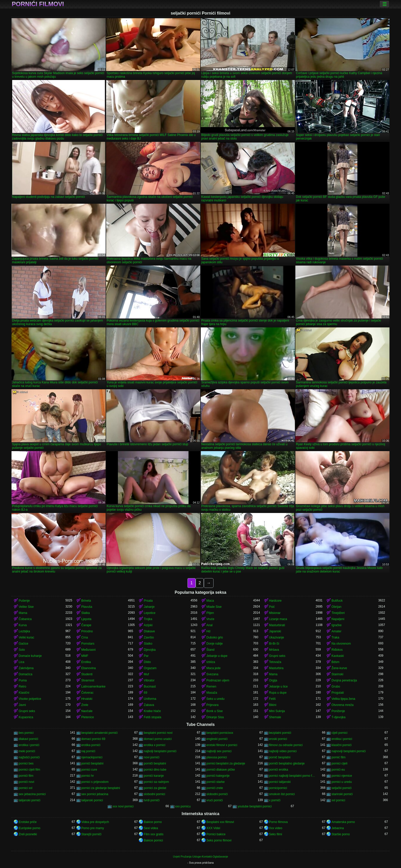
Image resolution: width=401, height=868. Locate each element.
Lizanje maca (278, 619)
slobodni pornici (154, 794)
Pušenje (24, 601)
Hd (208, 631)
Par (146, 656)
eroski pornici (278, 739)
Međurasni (88, 650)
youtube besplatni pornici (255, 806)
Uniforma (150, 699)
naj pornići (88, 751)
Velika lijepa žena (343, 699)
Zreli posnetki (28, 834)
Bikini (273, 705)
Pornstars (88, 644)
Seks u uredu (215, 699)
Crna (85, 637)
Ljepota (86, 619)
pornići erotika (279, 770)
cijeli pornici (339, 733)
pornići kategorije (218, 776)
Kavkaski (338, 656)
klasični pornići (341, 745)
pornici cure (89, 770)
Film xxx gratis (154, 834)
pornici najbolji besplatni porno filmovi (292, 776)
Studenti (87, 674)
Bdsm (335, 662)
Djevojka (150, 650)
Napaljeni (338, 619)
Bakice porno (153, 822)
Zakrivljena (26, 668)
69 (145, 693)
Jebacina (338, 828)
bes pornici (26, 733)
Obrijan (336, 607)
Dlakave (149, 631)
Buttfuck (337, 601)
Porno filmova (278, 822)
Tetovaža (275, 662)
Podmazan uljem (218, 680)
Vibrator (149, 680)
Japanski (275, 631)
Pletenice (88, 717)
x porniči (275, 800)
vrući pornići (215, 800)
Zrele (85, 705)
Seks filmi (276, 834)
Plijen (210, 613)
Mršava (274, 650)
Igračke (336, 625)
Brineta (86, 601)
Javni (22, 705)
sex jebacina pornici (32, 794)
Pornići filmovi (38, 4)
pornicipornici (278, 788)
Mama (23, 613)
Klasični (24, 693)
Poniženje (338, 711)
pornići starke (215, 782)
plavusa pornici (217, 757)
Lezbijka (24, 631)
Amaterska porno (343, 822)
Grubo (336, 687)
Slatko (148, 644)
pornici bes (26, 763)
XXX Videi (213, 828)
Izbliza (211, 662)
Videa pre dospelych (95, 822)
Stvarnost (88, 680)
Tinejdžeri (338, 613)
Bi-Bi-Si (274, 644)
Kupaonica (26, 717)
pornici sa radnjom (156, 782)
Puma (23, 680)
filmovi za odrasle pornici (286, 745)
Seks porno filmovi (219, 840)
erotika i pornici (342, 739)
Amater (336, 631)
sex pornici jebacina (95, 794)
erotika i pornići (29, 745)
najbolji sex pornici (219, 751)
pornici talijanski (280, 782)
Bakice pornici (153, 840)
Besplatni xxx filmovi (220, 822)
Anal (209, 625)
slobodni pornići (217, 794)
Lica (21, 662)
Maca (210, 601)
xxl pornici (338, 800)
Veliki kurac (26, 637)
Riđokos (337, 650)
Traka (335, 637)
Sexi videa (151, 828)
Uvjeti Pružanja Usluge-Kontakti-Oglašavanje (200, 856)
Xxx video (276, 828)
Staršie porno (341, 834)
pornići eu (338, 770)
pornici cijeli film (29, 770)
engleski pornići (217, 739)
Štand (210, 650)
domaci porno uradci (158, 739)
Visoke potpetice (30, 699)
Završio (149, 637)
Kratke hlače (152, 711)
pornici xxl (25, 788)
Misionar (275, 613)
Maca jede (213, 668)
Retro (22, 687)
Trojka (148, 619)
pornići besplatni (92, 763)
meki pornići (27, 751)
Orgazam (150, 668)
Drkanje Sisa (215, 717)
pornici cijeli (339, 763)
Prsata (148, 601)
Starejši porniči (91, 834)
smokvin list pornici (282, 794)
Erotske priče (28, 822)
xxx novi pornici (123, 806)
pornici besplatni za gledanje (226, 763)
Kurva (23, 625)
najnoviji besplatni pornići (348, 751)
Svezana (212, 674)
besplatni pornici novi (158, 733)
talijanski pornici (92, 800)
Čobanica (25, 619)
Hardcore (275, 601)
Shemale (275, 717)
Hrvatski (87, 699)
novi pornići (152, 757)
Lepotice (149, 613)
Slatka (86, 613)
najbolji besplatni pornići (160, 751)
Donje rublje (215, 644)
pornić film (338, 757)
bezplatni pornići (280, 733)
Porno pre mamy (93, 828)
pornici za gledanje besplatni (101, 788)
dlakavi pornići (28, 739)
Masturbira (276, 668)
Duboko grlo (215, 637)
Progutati (338, 693)
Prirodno (87, 631)
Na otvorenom (341, 644)
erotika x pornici (154, 745)
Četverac (87, 693)
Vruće (210, 619)
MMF (85, 656)
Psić (272, 607)
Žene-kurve (339, 668)
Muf (146, 674)
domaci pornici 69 (93, 739)
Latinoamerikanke (93, 687)
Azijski (148, 625)
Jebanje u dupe (217, 656)
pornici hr (88, 776)
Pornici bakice (216, 834)
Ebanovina (89, 668)
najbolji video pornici (283, 751)
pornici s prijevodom (95, 782)
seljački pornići (341, 788)
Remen (211, 687)
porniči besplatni (155, 763)
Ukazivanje (277, 637)
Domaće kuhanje (30, 656)
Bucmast (150, 687)
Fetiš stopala (152, 717)
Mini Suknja (277, 711)
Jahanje (149, 607)
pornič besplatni (280, 757)
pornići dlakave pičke (221, 770)
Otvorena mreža (342, 705)
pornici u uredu (342, 782)
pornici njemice (342, 776)
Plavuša (87, 607)
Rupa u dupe (278, 693)
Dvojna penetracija (344, 680)
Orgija (273, 680)
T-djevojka (338, 717)
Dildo (147, 662)
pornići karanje (154, 776)
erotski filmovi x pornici (222, 745)
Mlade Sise (214, 607)
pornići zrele (215, 788)
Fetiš (272, 699)
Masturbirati (277, 625)
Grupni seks (277, 656)
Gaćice (23, 644)
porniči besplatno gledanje (287, 763)
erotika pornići (91, 745)
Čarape (86, 625)
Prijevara (212, 705)
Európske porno (30, 828)
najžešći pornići (29, 757)
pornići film (26, 776)
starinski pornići (342, 794)
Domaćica (25, 674)
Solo (22, 650)
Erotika (86, 662)
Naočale (87, 711)
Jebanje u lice (278, 687)
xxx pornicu (183, 806)
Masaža (212, 693)
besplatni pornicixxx (220, 733)
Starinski (337, 674)
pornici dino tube (155, 770)
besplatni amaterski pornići (99, 733)
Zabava (149, 705)
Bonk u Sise (215, 711)
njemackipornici (92, 757)
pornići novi (26, 782)
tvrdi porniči (152, 800)
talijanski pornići (30, 800)
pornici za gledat (155, 788)
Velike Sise (26, 607)
